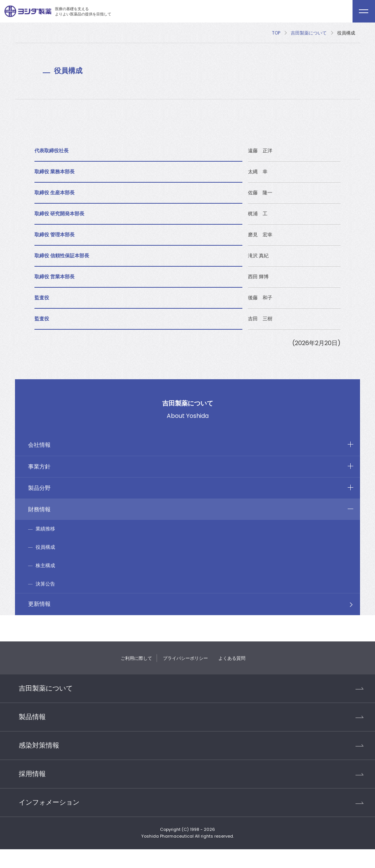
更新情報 (39, 604)
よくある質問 (232, 658)
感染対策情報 (39, 745)
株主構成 (45, 565)
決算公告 (45, 584)
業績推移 (45, 529)
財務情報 (39, 509)
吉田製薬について (309, 33)
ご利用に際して (136, 658)
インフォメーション (49, 802)
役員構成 (45, 547)
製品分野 (39, 488)
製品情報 (32, 717)
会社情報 (39, 445)
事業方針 (39, 466)
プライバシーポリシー (185, 658)
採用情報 (32, 774)
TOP (276, 33)
